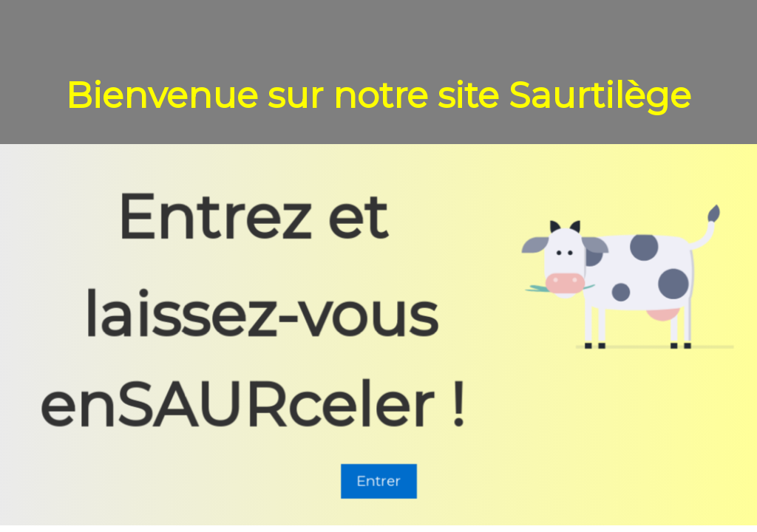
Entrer (379, 482)
